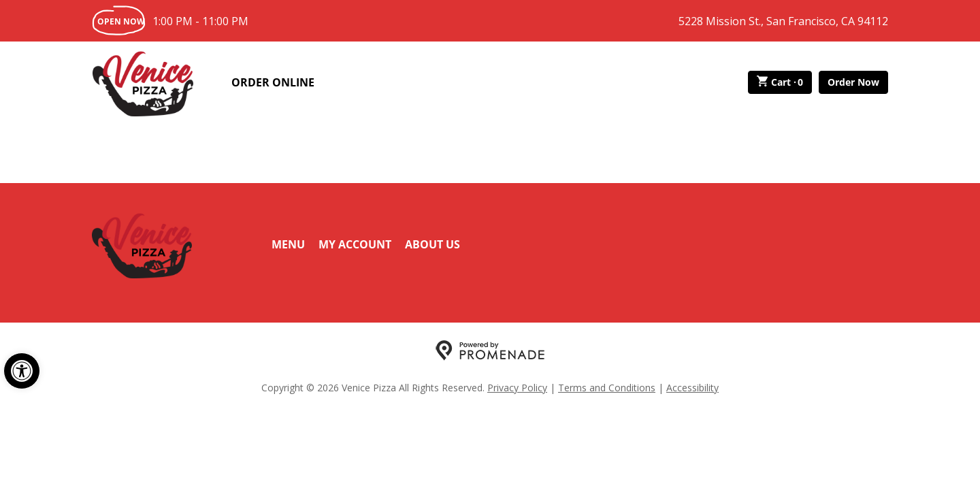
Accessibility (692, 388)
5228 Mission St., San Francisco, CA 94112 (783, 21)
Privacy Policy (517, 388)
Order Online (273, 82)
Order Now (853, 82)
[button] (22, 371)
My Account (355, 244)
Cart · (780, 82)
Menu (288, 244)
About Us (432, 244)
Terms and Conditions (607, 388)
